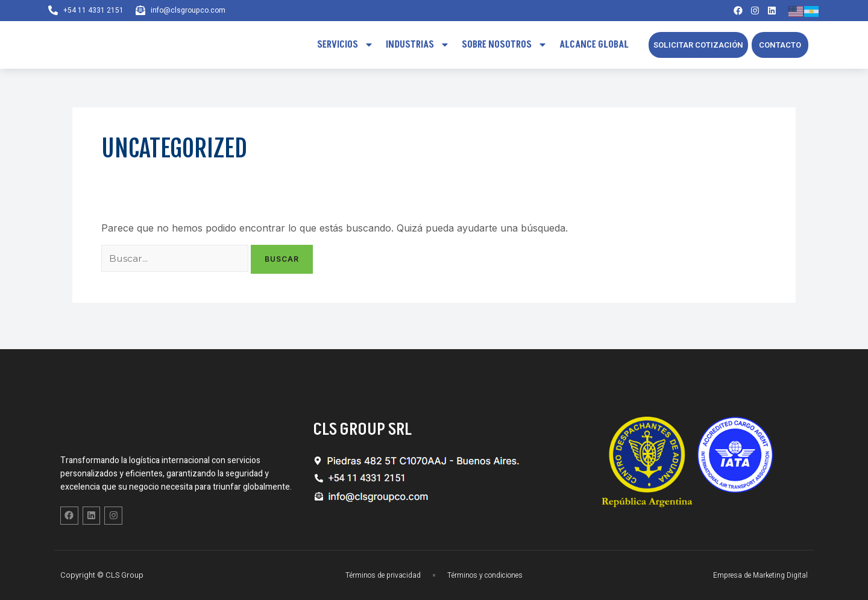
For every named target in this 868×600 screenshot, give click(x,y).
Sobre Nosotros (505, 48)
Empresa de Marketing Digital (756, 575)
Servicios (345, 48)
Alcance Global (594, 48)
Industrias (418, 48)
